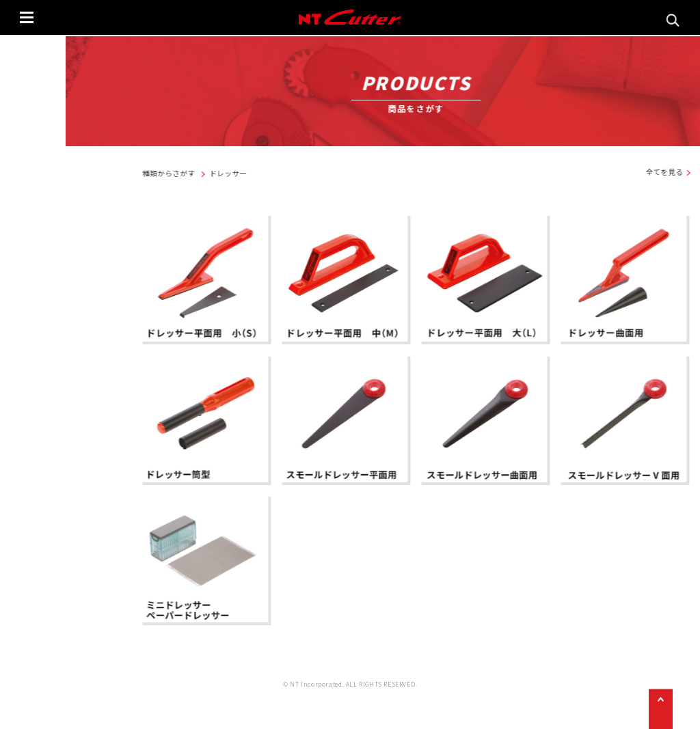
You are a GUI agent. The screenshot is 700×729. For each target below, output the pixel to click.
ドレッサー (343, 174)
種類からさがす (284, 174)
